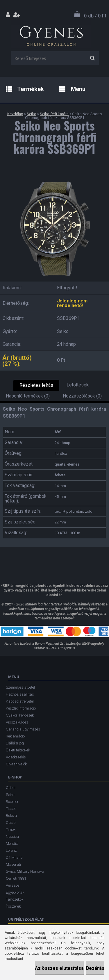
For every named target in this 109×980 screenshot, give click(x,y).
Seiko (32, 114)
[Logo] (51, 35)
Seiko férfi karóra (54, 114)
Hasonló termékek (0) (28, 396)
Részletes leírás (36, 385)
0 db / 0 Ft (95, 16)
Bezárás (95, 968)
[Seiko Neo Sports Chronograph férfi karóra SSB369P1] (54, 176)
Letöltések (78, 385)
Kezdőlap (15, 114)
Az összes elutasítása (59, 968)
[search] (92, 58)
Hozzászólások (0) (82, 396)
